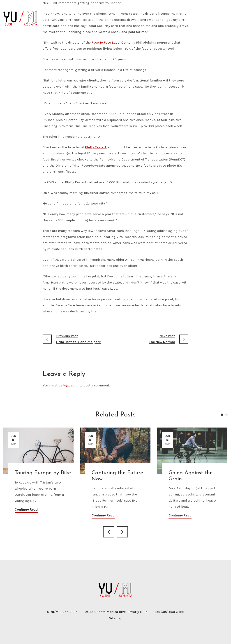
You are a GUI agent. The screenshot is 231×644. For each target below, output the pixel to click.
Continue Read (26, 509)
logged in (71, 385)
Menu (65, 17)
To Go (121, 17)
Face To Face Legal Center (112, 42)
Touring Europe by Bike (43, 473)
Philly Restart (96, 147)
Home (24, 17)
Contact (204, 17)
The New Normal (152, 338)
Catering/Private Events (161, 17)
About (44, 17)
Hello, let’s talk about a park (79, 338)
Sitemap (116, 618)
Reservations (93, 17)
